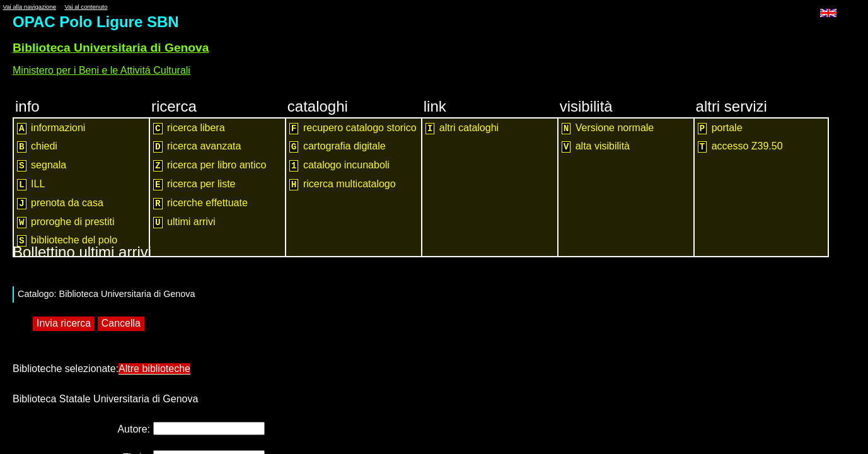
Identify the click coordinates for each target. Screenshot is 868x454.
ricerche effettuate (200, 203)
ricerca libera (189, 128)
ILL (31, 184)
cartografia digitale (338, 147)
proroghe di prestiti (66, 222)
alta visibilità (596, 147)
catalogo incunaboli (339, 166)
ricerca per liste (194, 184)
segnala (42, 166)
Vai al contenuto (86, 7)
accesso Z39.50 (740, 147)
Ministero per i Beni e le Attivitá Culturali (101, 70)
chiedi (37, 147)
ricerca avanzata (197, 147)
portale (720, 128)
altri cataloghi (462, 128)
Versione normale (608, 128)
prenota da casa (60, 203)
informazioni (51, 128)
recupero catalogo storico (353, 128)
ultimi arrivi (184, 222)
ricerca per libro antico (210, 166)
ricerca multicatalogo (343, 184)
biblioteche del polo (67, 241)
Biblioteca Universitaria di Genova (111, 48)
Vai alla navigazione (29, 7)
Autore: (134, 426)
